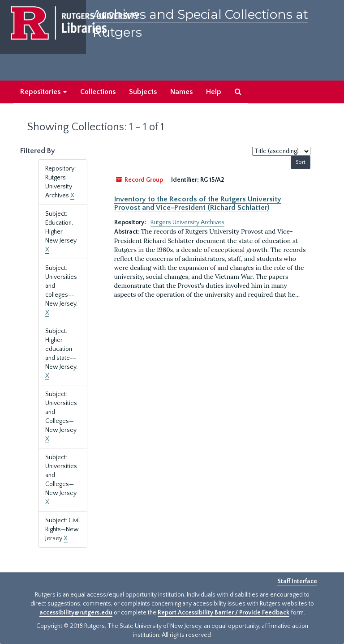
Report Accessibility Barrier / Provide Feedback (224, 613)
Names (181, 92)
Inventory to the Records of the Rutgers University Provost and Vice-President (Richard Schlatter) (198, 203)
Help (214, 92)
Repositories (43, 92)
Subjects (143, 92)
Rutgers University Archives (187, 222)
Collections (98, 92)
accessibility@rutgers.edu (76, 613)
